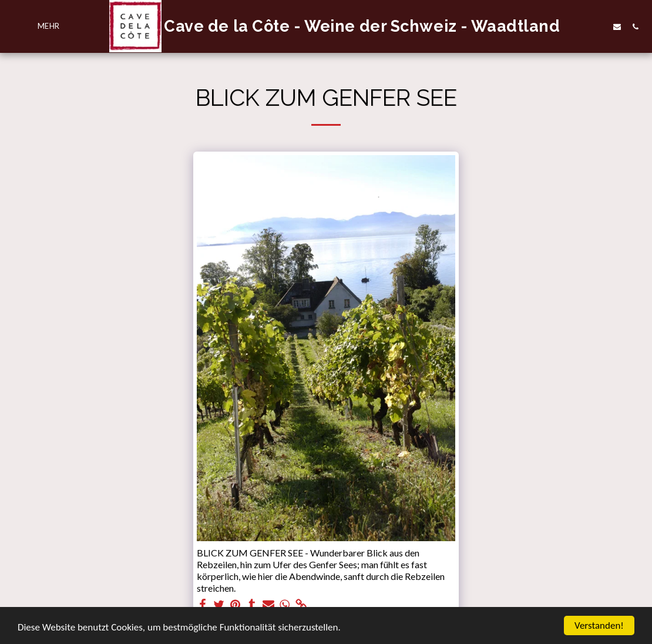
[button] (599, 26)
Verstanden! (599, 625)
